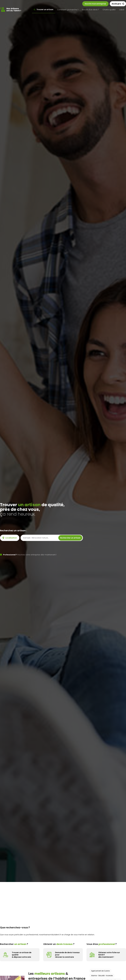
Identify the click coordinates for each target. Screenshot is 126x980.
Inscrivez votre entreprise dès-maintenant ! (28, 555)
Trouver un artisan (44, 10)
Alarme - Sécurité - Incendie (102, 976)
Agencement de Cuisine (100, 971)
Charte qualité (109, 10)
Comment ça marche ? (68, 10)
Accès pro (118, 4)
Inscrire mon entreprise (95, 4)
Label (122, 10)
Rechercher (70, 538)
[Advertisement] (63, 901)
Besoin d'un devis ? (90, 10)
